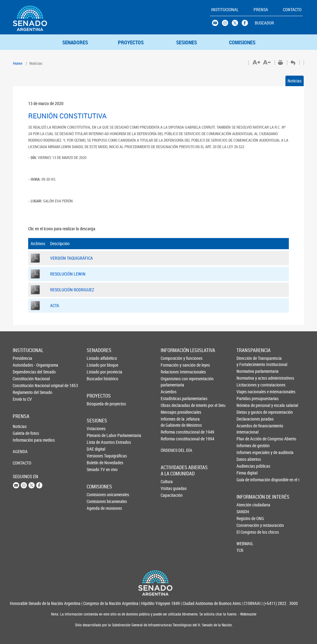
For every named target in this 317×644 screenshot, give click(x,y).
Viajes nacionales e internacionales (247, 392)
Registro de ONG (247, 518)
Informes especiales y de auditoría (247, 452)
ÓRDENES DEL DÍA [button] (171, 450)
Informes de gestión (247, 446)
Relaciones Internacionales (171, 372)
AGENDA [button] (20, 451)
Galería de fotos (23, 433)
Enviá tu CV (22, 399)
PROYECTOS (131, 42)
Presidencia (22, 358)
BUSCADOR (264, 23)
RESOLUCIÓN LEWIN (68, 274)
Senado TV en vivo (97, 469)
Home (18, 63)
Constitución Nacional (23, 379)
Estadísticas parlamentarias (171, 398)
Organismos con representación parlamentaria (171, 382)
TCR (240, 550)
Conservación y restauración (247, 525)
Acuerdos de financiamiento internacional (247, 429)
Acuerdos (169, 392)
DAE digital (96, 449)
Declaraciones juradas (247, 419)
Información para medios (23, 440)
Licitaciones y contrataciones (247, 385)
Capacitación (171, 495)
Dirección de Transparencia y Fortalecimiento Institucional (247, 361)
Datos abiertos (247, 459)
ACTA (55, 305)
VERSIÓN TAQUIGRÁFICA (72, 258)
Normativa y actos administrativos (247, 378)
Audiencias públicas (247, 466)
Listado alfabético (97, 358)
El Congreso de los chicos (247, 532)
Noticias (295, 81)
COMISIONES (242, 42)
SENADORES (75, 42)
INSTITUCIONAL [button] (225, 9)
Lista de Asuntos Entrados (97, 442)
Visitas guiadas (171, 488)
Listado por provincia (97, 372)
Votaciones (96, 428)
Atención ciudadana (247, 505)
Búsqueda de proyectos (97, 404)
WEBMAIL (245, 543)
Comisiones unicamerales (97, 494)
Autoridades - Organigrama (23, 365)
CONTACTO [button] (292, 9)
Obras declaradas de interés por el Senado (171, 405)
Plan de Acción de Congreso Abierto (247, 439)
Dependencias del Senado (23, 372)
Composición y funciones (171, 358)
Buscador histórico (97, 379)
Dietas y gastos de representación (247, 412)
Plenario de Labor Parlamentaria (97, 435)
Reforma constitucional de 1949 (171, 432)
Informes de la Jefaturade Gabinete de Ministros (171, 422)
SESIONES (187, 42)
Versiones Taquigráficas (97, 456)
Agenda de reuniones (97, 508)
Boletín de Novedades (97, 463)
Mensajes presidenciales (171, 412)
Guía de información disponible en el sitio (247, 480)
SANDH (243, 512)
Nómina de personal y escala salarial (247, 405)
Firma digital (247, 473)
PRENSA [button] (261, 9)
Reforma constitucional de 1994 (171, 439)
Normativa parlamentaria (247, 371)
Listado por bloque (97, 365)
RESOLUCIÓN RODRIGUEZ (72, 290)
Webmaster (248, 614)
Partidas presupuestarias (247, 398)
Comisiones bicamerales (97, 501)
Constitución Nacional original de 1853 (23, 385)
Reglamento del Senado (23, 392)
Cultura (167, 481)
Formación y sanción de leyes (171, 365)
